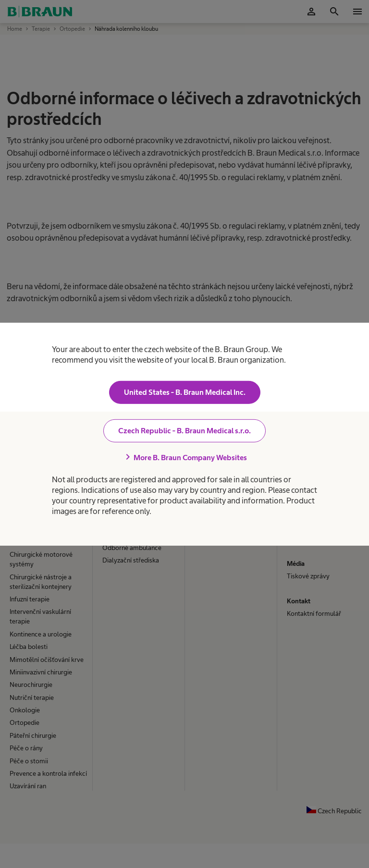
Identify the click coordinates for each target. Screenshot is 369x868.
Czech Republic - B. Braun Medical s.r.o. (184, 431)
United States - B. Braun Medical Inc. (185, 392)
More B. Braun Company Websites (184, 457)
